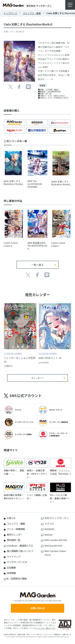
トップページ (10, 13)
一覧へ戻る (37, 265)
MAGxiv (49, 535)
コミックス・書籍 (32, 13)
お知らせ (11, 518)
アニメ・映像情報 (16, 529)
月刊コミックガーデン (57, 518)
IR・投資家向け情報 (17, 579)
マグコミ (49, 524)
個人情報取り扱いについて (20, 551)
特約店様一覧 (13, 540)
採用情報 (11, 573)
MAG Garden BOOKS (56, 540)
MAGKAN (49, 529)
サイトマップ (13, 557)
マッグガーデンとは (17, 562)
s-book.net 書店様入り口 (20, 546)
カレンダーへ (37, 378)
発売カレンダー (15, 535)
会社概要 (11, 568)
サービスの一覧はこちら (45, 628)
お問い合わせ (38, 608)
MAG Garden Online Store (55, 553)
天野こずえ (9, 31)
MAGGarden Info (54, 546)
